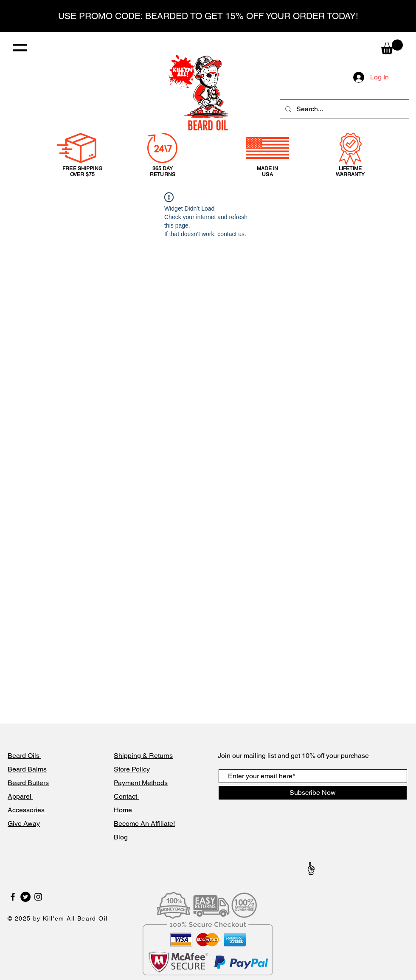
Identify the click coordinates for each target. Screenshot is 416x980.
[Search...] (344, 109)
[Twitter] (25, 897)
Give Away (24, 824)
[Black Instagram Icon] (38, 897)
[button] (20, 48)
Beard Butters (28, 783)
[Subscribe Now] (313, 793)
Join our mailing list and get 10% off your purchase (293, 756)
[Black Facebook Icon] (13, 897)
